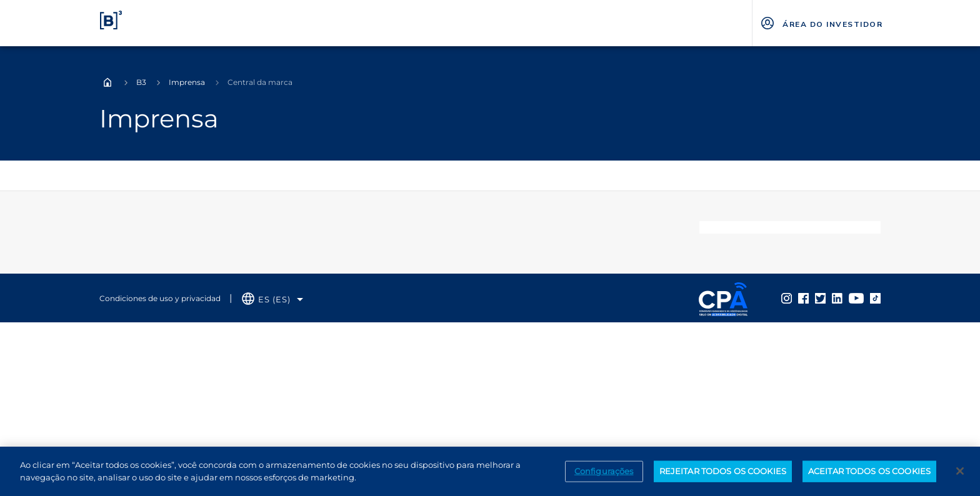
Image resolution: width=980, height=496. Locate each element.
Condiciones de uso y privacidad (160, 298)
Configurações (604, 477)
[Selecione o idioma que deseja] (272, 300)
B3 (141, 82)
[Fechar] (960, 477)
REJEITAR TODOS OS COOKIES (723, 477)
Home (107, 82)
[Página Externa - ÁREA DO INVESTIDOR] (821, 23)
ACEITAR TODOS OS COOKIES (869, 477)
